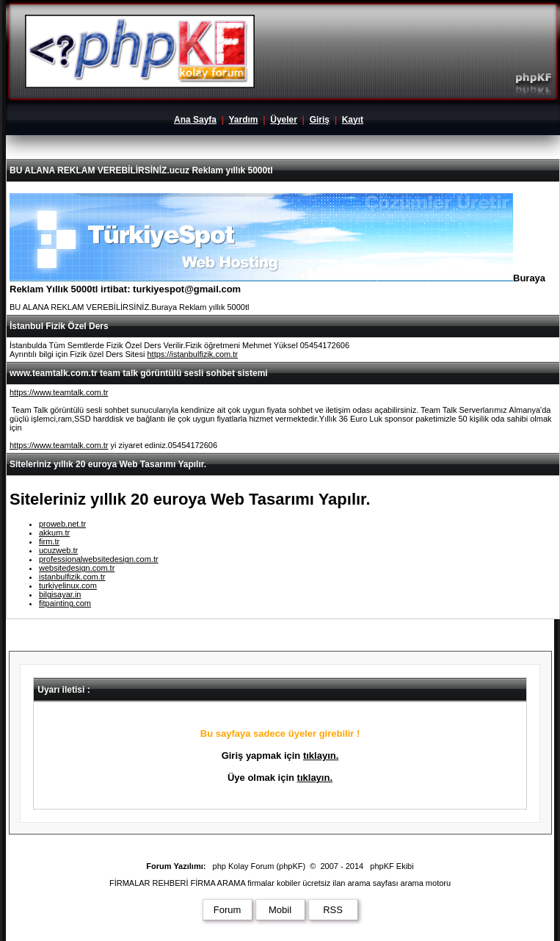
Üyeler (284, 120)
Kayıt (353, 120)
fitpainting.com (65, 603)
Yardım (243, 120)
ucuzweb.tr (58, 550)
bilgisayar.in (60, 594)
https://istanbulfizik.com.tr (192, 354)
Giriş (320, 120)
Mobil (280, 910)
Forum (228, 910)
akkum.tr (54, 533)
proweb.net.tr (62, 524)
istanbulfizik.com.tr (72, 577)
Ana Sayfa (195, 120)
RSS (333, 910)
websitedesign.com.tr (77, 568)
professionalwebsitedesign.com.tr (99, 559)
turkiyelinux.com (68, 585)
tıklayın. (321, 756)
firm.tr (49, 541)
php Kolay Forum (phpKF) (259, 866)
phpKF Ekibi (392, 866)
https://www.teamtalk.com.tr (59, 392)
